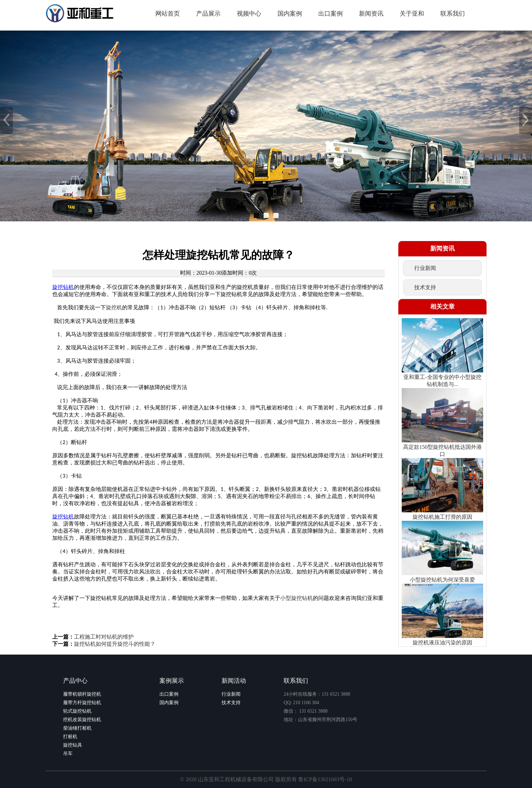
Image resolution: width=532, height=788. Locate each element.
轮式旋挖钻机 (77, 711)
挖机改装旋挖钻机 (82, 720)
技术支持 (231, 703)
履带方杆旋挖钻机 (82, 703)
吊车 (68, 754)
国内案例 (169, 703)
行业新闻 (231, 694)
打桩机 (70, 737)
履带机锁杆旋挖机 (82, 694)
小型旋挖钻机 (297, 598)
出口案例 (169, 694)
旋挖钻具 (73, 745)
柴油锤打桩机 (77, 728)
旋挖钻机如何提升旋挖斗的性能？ (115, 644)
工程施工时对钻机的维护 (104, 637)
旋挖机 (114, 307)
